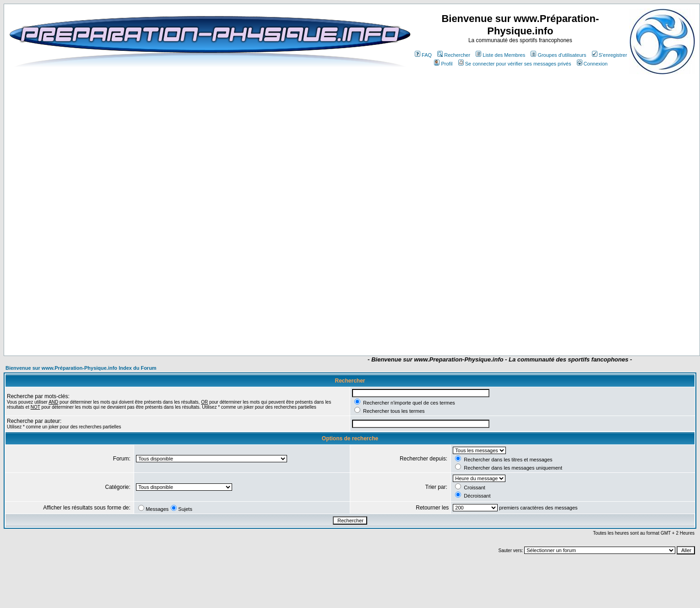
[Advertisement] (293, 329)
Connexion (592, 64)
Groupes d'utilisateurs (558, 55)
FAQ (423, 55)
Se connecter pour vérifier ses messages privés (515, 64)
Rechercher (454, 55)
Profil (443, 64)
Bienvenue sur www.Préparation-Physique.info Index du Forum (81, 368)
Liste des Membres (500, 55)
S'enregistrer (610, 55)
